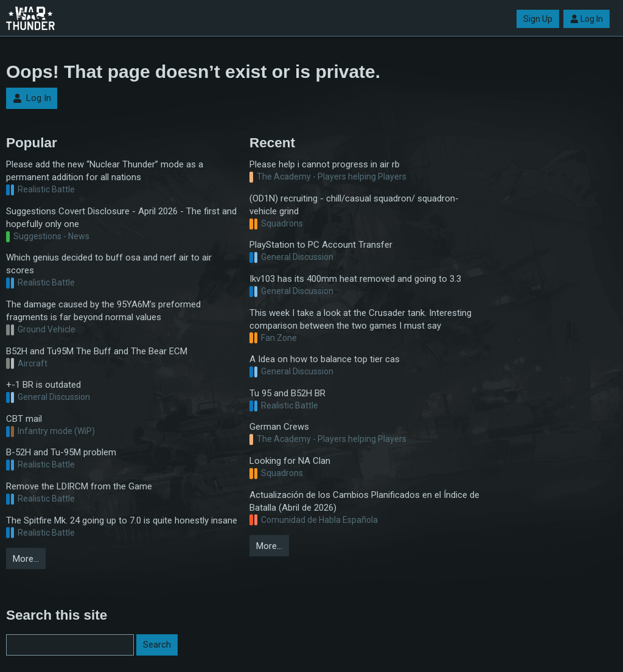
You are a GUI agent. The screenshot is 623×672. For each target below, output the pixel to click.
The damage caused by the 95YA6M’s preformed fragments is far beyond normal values (103, 311)
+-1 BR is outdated (44, 385)
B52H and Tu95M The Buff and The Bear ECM (97, 351)
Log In (586, 19)
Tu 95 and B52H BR (287, 393)
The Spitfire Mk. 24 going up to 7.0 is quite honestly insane (122, 520)
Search (157, 645)
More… (26, 559)
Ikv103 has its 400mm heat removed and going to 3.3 (355, 279)
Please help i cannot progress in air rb (325, 164)
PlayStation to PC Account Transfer (321, 245)
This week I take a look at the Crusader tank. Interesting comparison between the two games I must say (360, 319)
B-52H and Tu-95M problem (61, 452)
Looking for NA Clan (290, 461)
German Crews (279, 427)
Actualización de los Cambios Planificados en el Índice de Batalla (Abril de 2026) (364, 501)
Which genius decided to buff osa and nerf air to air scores (109, 264)
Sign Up (538, 19)
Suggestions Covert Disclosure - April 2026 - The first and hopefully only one (121, 218)
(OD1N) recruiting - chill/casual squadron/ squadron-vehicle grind (354, 205)
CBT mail (24, 419)
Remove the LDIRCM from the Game (79, 486)
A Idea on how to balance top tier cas (325, 359)
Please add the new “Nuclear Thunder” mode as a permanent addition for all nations (105, 171)
